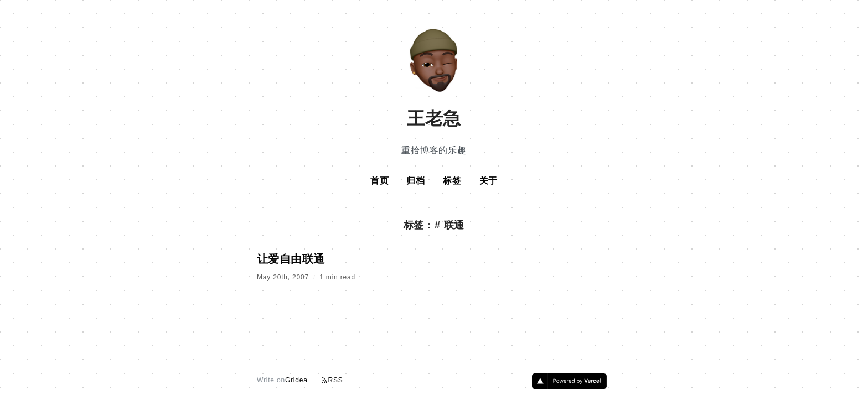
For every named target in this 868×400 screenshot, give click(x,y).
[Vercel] (569, 386)
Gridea (296, 380)
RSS (332, 380)
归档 (416, 181)
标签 (452, 181)
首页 (380, 181)
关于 (489, 181)
